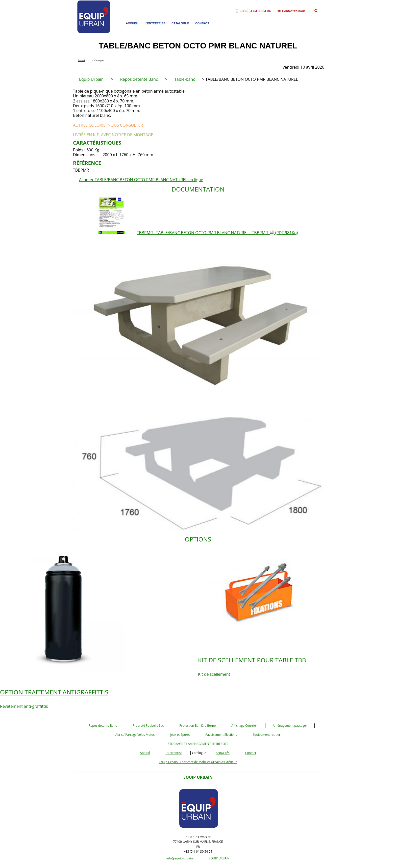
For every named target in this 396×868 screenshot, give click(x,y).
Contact (251, 753)
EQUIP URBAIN (219, 858)
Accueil (145, 753)
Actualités (222, 753)
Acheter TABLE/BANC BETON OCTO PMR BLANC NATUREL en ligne (141, 180)
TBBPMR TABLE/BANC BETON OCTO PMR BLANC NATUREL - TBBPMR (217, 233)
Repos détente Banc (140, 79)
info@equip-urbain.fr (181, 858)
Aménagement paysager (290, 726)
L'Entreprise (174, 753)
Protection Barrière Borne (197, 726)
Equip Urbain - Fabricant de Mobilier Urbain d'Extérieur (198, 762)
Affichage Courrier (244, 726)
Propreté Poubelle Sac (148, 726)
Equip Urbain (92, 79)
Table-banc (185, 79)
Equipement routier (266, 735)
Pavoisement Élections (221, 735)
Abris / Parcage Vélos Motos (135, 735)
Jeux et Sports (180, 735)
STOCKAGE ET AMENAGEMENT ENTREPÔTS (198, 744)
